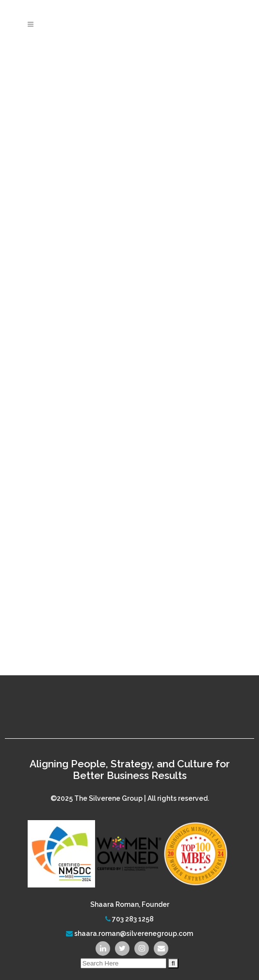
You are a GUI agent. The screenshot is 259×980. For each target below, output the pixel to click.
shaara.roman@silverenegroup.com (134, 933)
